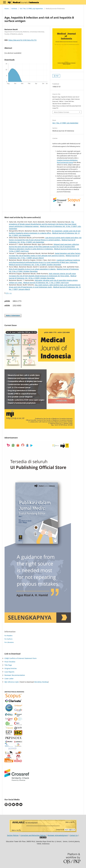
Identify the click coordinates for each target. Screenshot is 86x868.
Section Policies (13, 835)
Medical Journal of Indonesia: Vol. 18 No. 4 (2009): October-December (43, 277)
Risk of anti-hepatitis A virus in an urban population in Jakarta (32, 269)
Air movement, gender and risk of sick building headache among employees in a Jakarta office (45, 232)
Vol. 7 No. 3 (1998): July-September (31, 9)
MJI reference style (12, 682)
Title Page (8, 665)
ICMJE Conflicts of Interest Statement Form (20, 658)
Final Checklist (10, 662)
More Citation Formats (62, 112)
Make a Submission (13, 316)
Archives (14, 9)
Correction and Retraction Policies (33, 835)
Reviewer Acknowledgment (58, 835)
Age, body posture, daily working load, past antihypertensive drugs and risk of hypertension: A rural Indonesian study (45, 286)
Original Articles (11, 668)
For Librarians (9, 642)
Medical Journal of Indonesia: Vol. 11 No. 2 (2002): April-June (46, 283)
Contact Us (74, 835)
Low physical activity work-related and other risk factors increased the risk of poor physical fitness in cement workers (45, 239)
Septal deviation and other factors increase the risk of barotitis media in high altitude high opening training (45, 254)
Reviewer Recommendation (15, 675)
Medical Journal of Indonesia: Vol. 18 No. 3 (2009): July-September (42, 241)
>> (11, 293)
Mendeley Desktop (41, 682)
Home (7, 9)
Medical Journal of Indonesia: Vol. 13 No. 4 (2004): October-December (35, 265)
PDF (57, 76)
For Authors (8, 639)
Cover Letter (9, 679)
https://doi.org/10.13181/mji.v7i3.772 (22, 40)
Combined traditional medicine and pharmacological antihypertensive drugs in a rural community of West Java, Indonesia (44, 261)
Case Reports (9, 672)
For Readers (8, 636)
